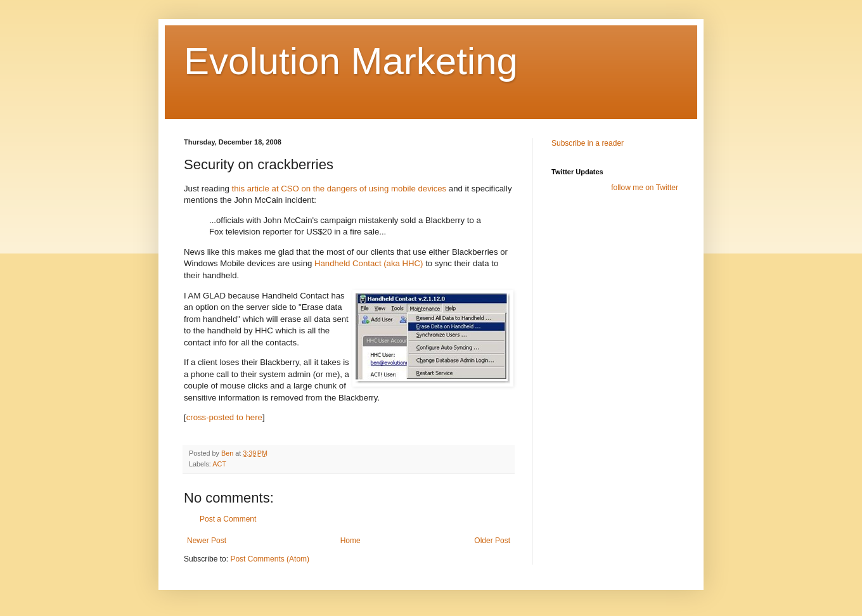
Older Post (492, 541)
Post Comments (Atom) (270, 559)
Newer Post (207, 541)
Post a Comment (228, 519)
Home (351, 541)
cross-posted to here (224, 417)
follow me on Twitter (645, 188)
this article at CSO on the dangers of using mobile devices (339, 189)
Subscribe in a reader (588, 143)
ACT (219, 464)
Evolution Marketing (351, 61)
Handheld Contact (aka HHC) (369, 263)
